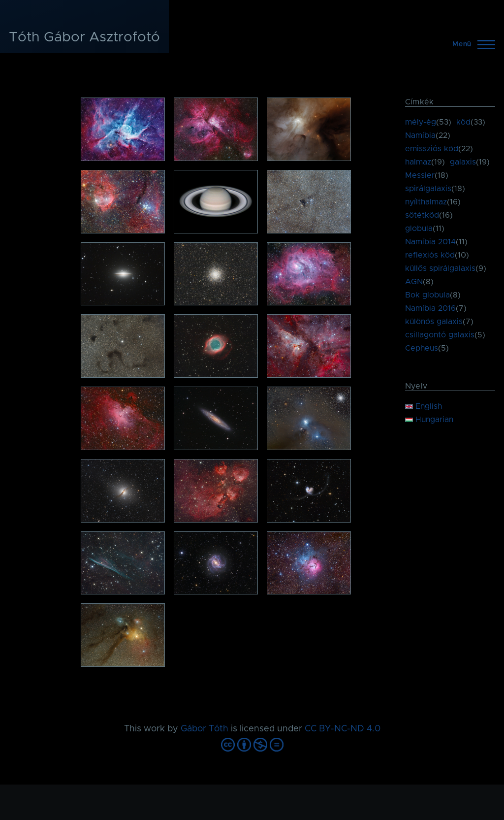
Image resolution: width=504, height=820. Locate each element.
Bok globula (427, 295)
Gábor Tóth (205, 729)
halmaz (418, 162)
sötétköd (422, 215)
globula (419, 229)
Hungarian (429, 420)
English (424, 406)
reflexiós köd (430, 255)
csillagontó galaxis (440, 335)
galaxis (463, 162)
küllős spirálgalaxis (440, 268)
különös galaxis (434, 322)
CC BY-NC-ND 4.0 (343, 729)
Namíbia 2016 (430, 308)
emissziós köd (432, 149)
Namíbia (420, 135)
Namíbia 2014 (430, 242)
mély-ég (421, 122)
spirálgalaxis (428, 189)
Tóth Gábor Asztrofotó (84, 37)
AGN (414, 282)
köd (463, 122)
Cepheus (422, 348)
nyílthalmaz (426, 202)
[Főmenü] (471, 44)
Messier (420, 175)
